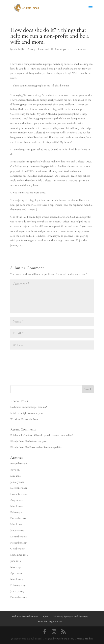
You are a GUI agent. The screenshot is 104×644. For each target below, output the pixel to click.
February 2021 (18, 512)
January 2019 (17, 591)
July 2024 (15, 470)
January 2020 (17, 530)
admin (17, 49)
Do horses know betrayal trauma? (29, 407)
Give (46, 616)
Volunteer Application (50, 621)
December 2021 (19, 488)
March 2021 (17, 506)
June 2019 (16, 561)
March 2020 (17, 524)
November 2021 (19, 494)
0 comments (80, 49)
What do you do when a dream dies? (53, 435)
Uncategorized (63, 49)
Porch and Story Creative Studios (75, 639)
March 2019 (17, 579)
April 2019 (16, 573)
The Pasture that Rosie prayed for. (43, 447)
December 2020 (19, 518)
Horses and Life (45, 49)
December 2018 (19, 597)
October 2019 (18, 549)
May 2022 (15, 476)
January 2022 (17, 482)
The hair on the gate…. (37, 441)
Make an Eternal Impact (25, 616)
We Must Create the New (24, 419)
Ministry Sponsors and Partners (71, 616)
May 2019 (15, 567)
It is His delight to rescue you (26, 413)
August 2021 (17, 500)
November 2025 (19, 464)
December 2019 (19, 537)
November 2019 (19, 543)
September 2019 (19, 555)
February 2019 (18, 585)
